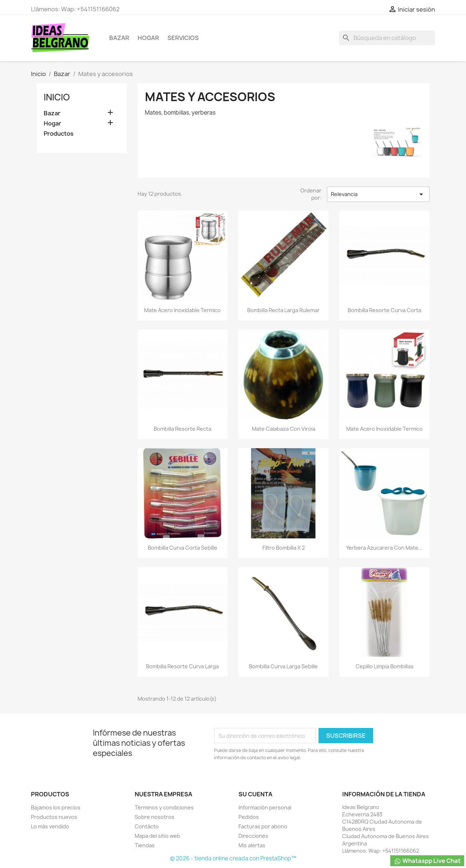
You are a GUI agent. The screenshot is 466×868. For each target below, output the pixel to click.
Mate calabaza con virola (284, 429)
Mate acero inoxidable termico (182, 310)
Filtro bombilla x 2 (284, 548)
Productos (59, 134)
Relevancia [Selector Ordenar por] (378, 194)
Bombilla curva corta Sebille (183, 548)
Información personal (265, 807)
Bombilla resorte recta (182, 429)
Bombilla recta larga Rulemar (283, 310)
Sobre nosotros (155, 817)
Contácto (147, 826)
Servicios (183, 38)
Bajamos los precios (56, 807)
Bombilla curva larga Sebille (283, 666)
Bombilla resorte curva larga (182, 666)
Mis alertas (252, 845)
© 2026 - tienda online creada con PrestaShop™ (233, 858)
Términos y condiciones (164, 807)
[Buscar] (387, 38)
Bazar (119, 38)
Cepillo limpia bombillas (385, 666)
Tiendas (145, 845)
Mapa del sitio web (157, 836)
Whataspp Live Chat (427, 861)
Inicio (57, 97)
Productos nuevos (54, 817)
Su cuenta (255, 794)
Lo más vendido (50, 826)
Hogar (148, 38)
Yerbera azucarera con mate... (384, 548)
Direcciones (253, 836)
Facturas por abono (263, 826)
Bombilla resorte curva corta (384, 310)
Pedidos (249, 817)
